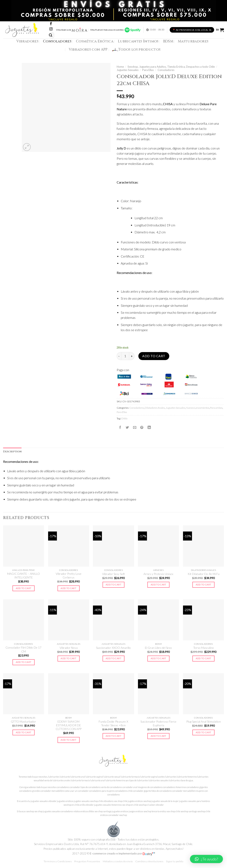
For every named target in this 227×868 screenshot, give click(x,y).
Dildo (124, 418)
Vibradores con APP (88, 50)
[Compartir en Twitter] (127, 427)
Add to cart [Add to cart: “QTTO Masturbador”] (24, 732)
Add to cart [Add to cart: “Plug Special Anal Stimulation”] (204, 732)
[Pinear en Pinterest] (142, 427)
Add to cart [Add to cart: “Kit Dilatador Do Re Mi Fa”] (204, 585)
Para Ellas (148, 70)
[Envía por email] (135, 427)
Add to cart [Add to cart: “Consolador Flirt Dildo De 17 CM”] (24, 662)
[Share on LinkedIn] (149, 427)
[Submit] (51, 35)
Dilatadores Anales (155, 408)
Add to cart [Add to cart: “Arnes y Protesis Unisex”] (159, 585)
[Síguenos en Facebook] (51, 24)
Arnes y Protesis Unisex (158, 574)
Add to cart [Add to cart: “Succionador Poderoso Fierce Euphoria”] (159, 736)
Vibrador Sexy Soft (113, 574)
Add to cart (154, 356)
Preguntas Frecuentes (87, 861)
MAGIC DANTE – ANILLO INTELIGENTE (24, 575)
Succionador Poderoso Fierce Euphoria (158, 723)
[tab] (12, 452)
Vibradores (27, 41)
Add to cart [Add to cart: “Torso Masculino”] (204, 658)
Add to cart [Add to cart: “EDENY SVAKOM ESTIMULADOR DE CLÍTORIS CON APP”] (68, 740)
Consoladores (57, 41)
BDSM (168, 41)
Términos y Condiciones (58, 861)
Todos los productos (136, 50)
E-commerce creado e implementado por (122, 853)
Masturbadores (193, 41)
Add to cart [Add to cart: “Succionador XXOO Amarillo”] (113, 658)
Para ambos (216, 408)
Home (120, 67)
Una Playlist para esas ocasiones (116, 30)
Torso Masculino (204, 648)
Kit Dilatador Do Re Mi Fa (204, 574)
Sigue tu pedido (175, 861)
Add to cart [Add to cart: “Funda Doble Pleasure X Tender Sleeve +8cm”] (113, 736)
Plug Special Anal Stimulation (204, 721)
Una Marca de (72, 30)
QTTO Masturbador (23, 721)
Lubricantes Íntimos (138, 41)
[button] (206, 859)
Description (12, 452)
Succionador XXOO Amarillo (113, 648)
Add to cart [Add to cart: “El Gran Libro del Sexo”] (159, 658)
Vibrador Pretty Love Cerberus (69, 575)
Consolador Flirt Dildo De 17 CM (23, 649)
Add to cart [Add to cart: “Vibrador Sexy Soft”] (113, 585)
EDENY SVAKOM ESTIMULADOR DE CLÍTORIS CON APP (69, 725)
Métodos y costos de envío (118, 861)
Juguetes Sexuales (128, 70)
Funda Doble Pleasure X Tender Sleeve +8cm (113, 723)
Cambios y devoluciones (149, 861)
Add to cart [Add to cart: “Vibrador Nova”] (68, 658)
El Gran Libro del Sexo (158, 648)
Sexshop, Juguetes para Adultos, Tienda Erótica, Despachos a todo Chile (171, 67)
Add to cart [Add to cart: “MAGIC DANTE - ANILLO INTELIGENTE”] (24, 588)
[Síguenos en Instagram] (51, 29)
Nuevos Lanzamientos (198, 408)
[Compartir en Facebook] (120, 427)
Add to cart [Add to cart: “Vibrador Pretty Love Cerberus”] (68, 588)
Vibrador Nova (69, 648)
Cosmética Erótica (95, 41)
